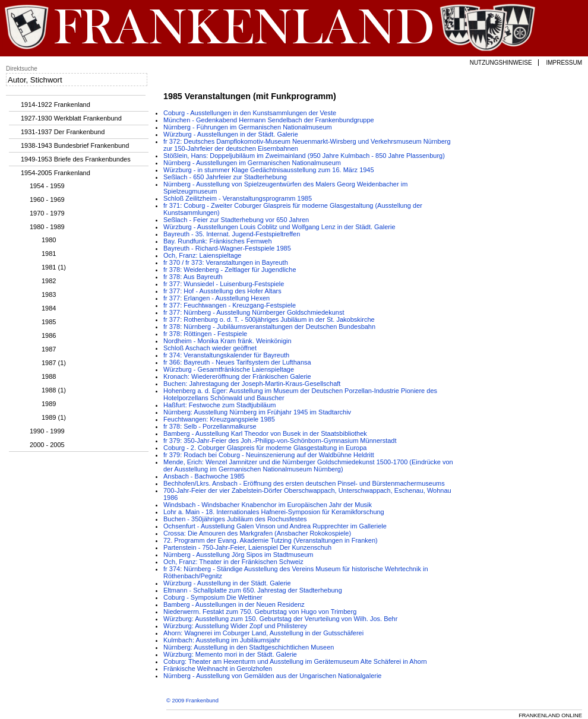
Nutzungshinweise (501, 63)
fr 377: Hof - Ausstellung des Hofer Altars (222, 291)
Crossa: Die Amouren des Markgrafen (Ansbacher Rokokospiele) (257, 533)
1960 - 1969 (47, 199)
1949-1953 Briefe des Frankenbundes (76, 159)
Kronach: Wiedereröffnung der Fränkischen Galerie (237, 376)
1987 (49, 349)
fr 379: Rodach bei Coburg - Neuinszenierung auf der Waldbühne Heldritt (269, 455)
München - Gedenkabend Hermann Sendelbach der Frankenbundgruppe (269, 120)
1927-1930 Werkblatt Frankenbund (71, 118)
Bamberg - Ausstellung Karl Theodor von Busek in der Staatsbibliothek (265, 433)
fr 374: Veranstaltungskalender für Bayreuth (226, 355)
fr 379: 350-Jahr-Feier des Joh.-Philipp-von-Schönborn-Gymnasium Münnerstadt (280, 441)
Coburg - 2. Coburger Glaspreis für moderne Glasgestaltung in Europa (265, 448)
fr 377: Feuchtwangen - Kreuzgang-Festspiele (230, 305)
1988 (49, 376)
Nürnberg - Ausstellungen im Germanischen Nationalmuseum (252, 163)
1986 (49, 335)
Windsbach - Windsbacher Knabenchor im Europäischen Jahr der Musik (268, 505)
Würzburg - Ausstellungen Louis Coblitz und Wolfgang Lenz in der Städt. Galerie (279, 227)
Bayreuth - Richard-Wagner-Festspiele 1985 (227, 248)
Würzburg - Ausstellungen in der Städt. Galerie (231, 134)
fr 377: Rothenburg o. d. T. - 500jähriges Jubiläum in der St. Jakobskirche (269, 319)
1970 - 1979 (47, 213)
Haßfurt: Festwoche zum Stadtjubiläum (220, 405)
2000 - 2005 (47, 445)
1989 (49, 404)
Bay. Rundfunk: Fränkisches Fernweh (218, 241)
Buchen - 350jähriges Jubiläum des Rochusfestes (235, 519)
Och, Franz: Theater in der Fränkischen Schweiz (233, 562)
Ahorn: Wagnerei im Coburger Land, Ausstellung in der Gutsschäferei (263, 633)
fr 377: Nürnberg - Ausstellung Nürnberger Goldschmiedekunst (254, 312)
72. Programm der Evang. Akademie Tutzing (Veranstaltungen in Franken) (271, 540)
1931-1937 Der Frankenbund (63, 132)
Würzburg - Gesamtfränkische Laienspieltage (229, 369)
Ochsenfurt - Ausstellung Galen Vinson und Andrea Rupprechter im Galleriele (275, 526)
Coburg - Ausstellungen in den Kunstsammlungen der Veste (250, 113)
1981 (49, 254)
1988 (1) (54, 390)
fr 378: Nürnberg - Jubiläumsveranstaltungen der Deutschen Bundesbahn (269, 327)
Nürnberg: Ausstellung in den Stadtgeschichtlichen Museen (249, 647)
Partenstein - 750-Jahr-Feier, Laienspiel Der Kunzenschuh (247, 547)
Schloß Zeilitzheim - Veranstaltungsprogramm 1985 (238, 198)
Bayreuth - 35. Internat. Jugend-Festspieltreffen (232, 234)
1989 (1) (54, 417)
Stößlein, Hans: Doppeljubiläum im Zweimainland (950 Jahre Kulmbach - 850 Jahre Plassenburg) (304, 156)
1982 (49, 281)
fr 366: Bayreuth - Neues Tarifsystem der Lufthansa (237, 362)
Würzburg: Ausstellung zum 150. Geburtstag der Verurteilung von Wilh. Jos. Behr (280, 619)
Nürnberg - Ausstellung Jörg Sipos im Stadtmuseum (238, 555)
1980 (49, 240)
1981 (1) (54, 267)
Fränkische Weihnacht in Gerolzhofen (218, 669)
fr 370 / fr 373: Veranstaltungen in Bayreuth (226, 262)
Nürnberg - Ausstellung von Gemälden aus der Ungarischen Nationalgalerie (273, 676)
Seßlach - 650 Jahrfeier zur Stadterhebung (225, 177)
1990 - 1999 (47, 431)
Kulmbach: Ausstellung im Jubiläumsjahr (222, 640)
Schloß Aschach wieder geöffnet (210, 348)
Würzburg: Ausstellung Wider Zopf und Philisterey (235, 626)
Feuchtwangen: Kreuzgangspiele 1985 (219, 419)
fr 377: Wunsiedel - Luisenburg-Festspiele (224, 284)
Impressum (564, 63)
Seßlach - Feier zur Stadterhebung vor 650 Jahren (236, 220)
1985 (49, 322)
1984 (49, 308)
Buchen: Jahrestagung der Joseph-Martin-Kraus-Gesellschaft (252, 384)
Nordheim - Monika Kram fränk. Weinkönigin (227, 341)
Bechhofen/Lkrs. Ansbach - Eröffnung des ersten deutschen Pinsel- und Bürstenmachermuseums (304, 483)
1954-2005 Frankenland (56, 173)
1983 (49, 294)
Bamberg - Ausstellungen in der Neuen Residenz (234, 604)
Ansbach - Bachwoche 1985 (204, 476)
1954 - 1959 (47, 186)
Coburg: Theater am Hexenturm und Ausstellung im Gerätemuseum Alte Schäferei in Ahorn (295, 661)
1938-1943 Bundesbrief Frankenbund (75, 145)
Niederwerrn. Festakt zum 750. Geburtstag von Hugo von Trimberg (260, 612)
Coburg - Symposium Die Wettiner (213, 597)
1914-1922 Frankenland (56, 104)
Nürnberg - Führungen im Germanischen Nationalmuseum (248, 127)
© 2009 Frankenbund (192, 701)
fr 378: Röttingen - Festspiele (205, 334)
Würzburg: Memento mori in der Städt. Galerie (230, 654)
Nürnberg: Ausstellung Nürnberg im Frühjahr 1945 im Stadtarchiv (257, 412)
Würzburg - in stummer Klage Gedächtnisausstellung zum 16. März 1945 (269, 170)
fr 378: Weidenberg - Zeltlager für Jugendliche (230, 270)
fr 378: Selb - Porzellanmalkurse (210, 426)
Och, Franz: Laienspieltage (202, 255)
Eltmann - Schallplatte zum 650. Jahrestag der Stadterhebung (253, 590)
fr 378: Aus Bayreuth (193, 277)
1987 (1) (54, 363)
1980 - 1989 (47, 227)
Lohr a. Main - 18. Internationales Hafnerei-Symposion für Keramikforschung (274, 512)
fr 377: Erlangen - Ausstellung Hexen (216, 298)
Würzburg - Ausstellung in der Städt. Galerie (227, 583)
